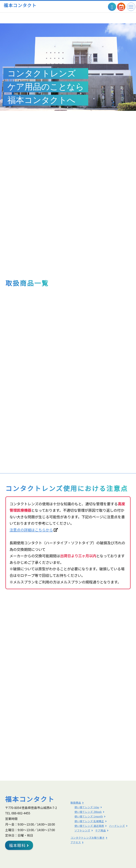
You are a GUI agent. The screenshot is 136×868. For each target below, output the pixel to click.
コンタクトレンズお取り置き (88, 838)
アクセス (76, 842)
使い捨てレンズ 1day (87, 807)
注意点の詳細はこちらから (31, 530)
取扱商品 (76, 803)
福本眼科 (19, 845)
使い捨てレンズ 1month (89, 816)
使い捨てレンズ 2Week (88, 812)
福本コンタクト (20, 5)
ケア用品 (101, 830)
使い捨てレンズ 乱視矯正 (89, 821)
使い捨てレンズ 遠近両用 (89, 826)
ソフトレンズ (82, 830)
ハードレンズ (117, 826)
